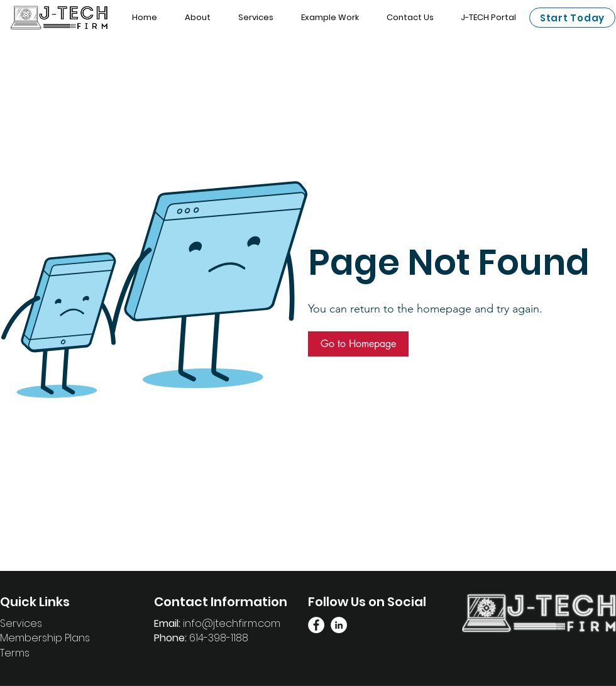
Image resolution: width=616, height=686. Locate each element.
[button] (358, 344)
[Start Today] (572, 18)
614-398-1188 (219, 638)
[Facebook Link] (316, 625)
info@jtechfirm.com (232, 623)
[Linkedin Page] (339, 625)
